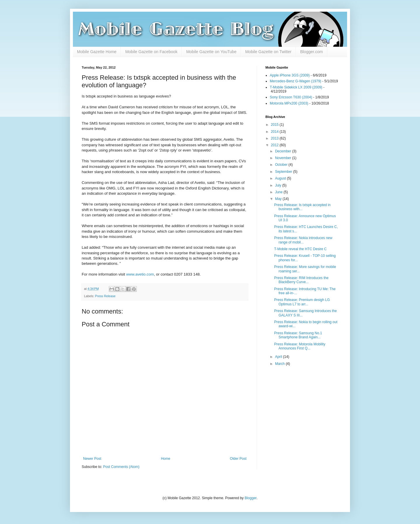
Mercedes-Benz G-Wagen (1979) (295, 81)
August (281, 178)
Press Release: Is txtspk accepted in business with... (302, 207)
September (284, 172)
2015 (275, 125)
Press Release (105, 296)
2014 (275, 132)
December (284, 151)
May (279, 199)
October (282, 165)
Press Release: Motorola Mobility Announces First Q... (300, 346)
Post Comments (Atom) (121, 467)
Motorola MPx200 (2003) (289, 103)
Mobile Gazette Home (97, 52)
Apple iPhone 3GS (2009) (290, 75)
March (280, 364)
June (279, 192)
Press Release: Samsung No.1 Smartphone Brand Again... (298, 335)
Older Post (238, 459)
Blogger (251, 498)
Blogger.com (311, 52)
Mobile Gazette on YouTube (211, 52)
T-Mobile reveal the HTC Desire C (300, 249)
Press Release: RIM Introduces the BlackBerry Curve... (301, 280)
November (284, 158)
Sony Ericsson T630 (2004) (291, 97)
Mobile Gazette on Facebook (151, 52)
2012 (275, 145)
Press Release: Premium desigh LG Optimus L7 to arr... (302, 302)
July (279, 185)
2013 (275, 138)
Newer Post (92, 459)
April (279, 357)
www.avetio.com (140, 274)
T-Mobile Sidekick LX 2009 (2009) (296, 87)
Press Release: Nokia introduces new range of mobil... (303, 240)
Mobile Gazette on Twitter (268, 52)
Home (166, 459)
